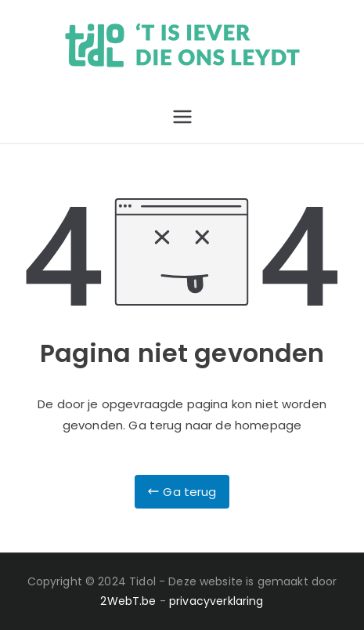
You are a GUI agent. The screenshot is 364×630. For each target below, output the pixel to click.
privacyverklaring (216, 601)
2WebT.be (128, 601)
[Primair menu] (182, 117)
